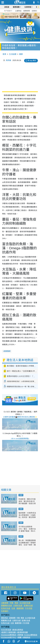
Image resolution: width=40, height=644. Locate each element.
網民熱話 (4, 618)
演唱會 (7, 7)
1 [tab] (15, 16)
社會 (13, 608)
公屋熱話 (18, 11)
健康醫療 (7, 351)
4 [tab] (22, 16)
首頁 (4, 54)
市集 (11, 603)
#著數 (19, 637)
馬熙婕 (8, 60)
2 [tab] (17, 16)
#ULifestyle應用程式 (9, 635)
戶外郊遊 (29, 608)
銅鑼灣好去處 (7, 606)
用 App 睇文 (32, 60)
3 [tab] (20, 16)
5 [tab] (24, 16)
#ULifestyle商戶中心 (9, 637)
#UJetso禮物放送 (31, 635)
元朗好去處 (18, 606)
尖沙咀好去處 (25, 603)
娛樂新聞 (27, 11)
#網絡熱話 (26, 637)
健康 (21, 54)
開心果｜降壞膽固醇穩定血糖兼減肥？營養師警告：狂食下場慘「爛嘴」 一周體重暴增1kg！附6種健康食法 (27, 545)
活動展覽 (5, 603)
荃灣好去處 (28, 606)
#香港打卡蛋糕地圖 (8, 632)
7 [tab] (21, 18)
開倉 (16, 603)
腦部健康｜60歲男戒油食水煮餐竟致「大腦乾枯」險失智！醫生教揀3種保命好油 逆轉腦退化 (27, 517)
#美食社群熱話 (17, 630)
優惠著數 (16, 7)
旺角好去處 (6, 608)
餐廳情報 (20, 608)
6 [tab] (26, 16)
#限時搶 (20, 635)
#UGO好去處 (6, 630)
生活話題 (13, 54)
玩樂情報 (28, 7)
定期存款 (35, 11)
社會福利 (5, 611)
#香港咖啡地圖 (22, 632)
